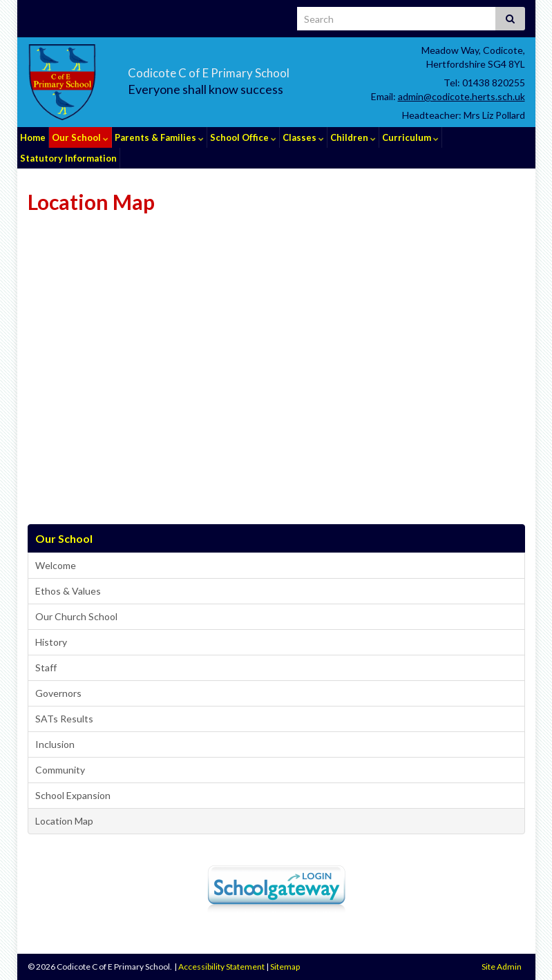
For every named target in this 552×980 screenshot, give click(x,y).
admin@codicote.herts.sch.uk (461, 96)
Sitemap (285, 967)
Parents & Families (159, 137)
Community (60, 770)
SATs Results (64, 719)
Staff (46, 667)
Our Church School (76, 616)
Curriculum (410, 137)
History (51, 642)
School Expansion (73, 795)
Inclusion (55, 744)
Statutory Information (68, 158)
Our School (80, 137)
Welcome (56, 565)
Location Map (64, 821)
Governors (58, 693)
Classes (303, 137)
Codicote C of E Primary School (260, 70)
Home (33, 137)
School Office (243, 137)
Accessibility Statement (221, 967)
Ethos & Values (68, 591)
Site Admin (502, 967)
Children (353, 137)
